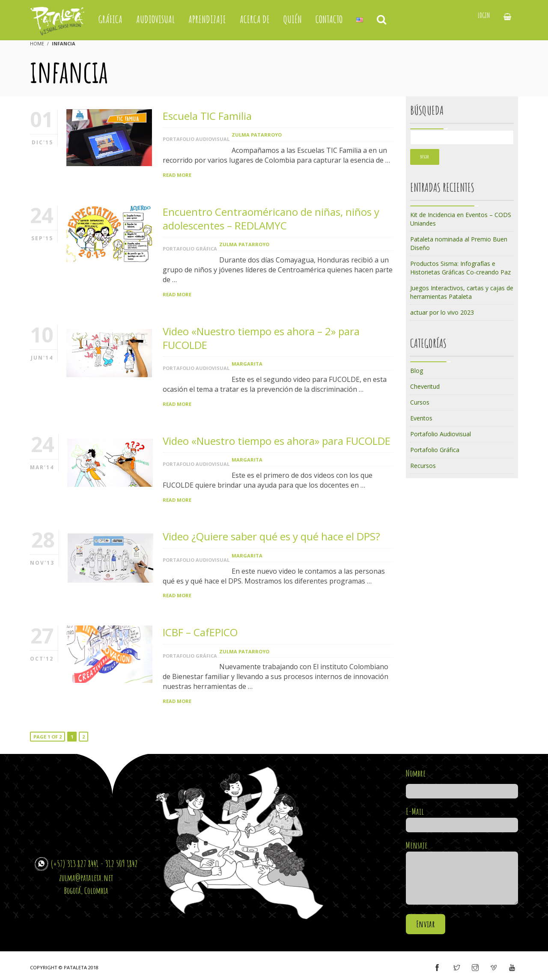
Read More (177, 175)
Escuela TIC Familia (207, 116)
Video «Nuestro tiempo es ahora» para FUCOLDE (277, 441)
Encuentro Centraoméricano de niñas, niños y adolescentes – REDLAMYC (271, 219)
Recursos (423, 466)
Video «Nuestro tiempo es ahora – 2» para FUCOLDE (261, 338)
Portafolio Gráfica (190, 249)
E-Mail (462, 818)
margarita (247, 364)
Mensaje (462, 873)
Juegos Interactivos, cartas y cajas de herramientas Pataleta (462, 292)
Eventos (421, 418)
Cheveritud (425, 386)
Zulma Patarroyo (257, 135)
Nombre (462, 782)
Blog (417, 371)
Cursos (420, 402)
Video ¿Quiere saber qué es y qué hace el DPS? (271, 536)
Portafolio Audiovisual (196, 139)
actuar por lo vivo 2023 (442, 312)
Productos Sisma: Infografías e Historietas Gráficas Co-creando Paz (460, 268)
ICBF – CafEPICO (200, 632)
